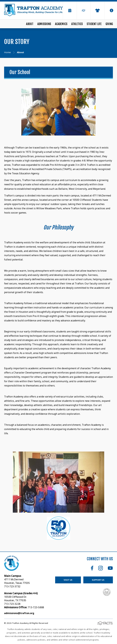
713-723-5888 (24, 607)
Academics (61, 24)
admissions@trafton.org (19, 613)
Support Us (98, 580)
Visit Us (68, 580)
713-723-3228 (12, 604)
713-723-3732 (12, 586)
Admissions (44, 24)
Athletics (77, 24)
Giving (109, 24)
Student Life (94, 24)
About (30, 24)
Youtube (110, 568)
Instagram (101, 568)
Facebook (92, 568)
